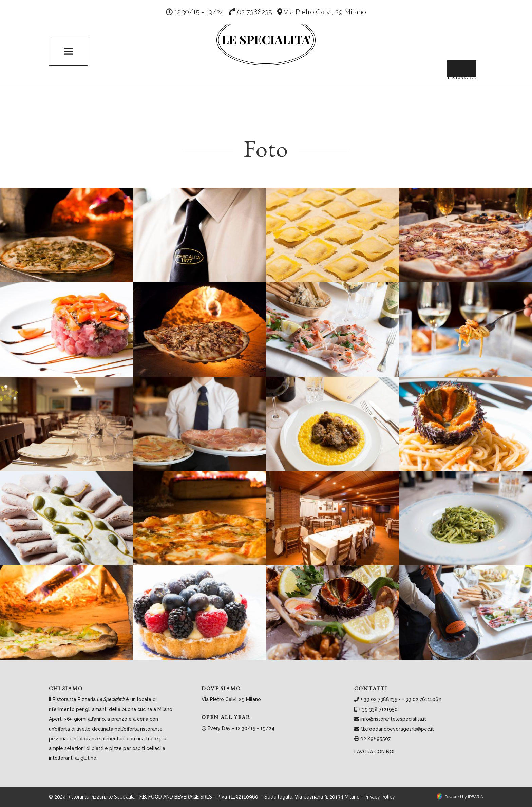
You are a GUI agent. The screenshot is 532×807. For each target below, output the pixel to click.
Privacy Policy (380, 797)
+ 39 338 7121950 (378, 709)
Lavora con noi (374, 752)
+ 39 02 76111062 (422, 699)
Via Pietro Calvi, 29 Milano (322, 12)
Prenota (457, 72)
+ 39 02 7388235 (379, 699)
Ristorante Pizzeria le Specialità (101, 797)
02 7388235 (250, 12)
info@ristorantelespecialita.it (393, 719)
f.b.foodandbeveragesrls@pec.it (397, 729)
